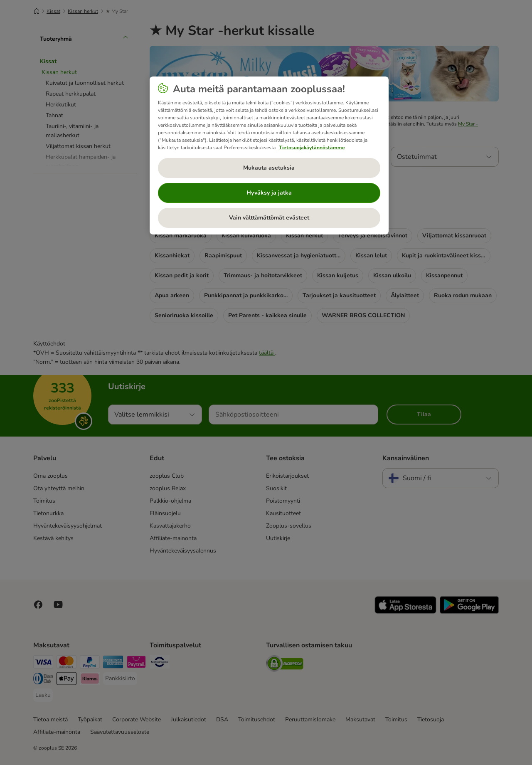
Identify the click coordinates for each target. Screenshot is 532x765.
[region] (269, 155)
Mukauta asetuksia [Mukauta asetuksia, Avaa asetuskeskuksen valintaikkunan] (269, 168)
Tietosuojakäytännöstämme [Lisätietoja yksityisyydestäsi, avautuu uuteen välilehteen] (312, 148)
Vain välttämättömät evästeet (269, 218)
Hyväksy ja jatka (269, 193)
